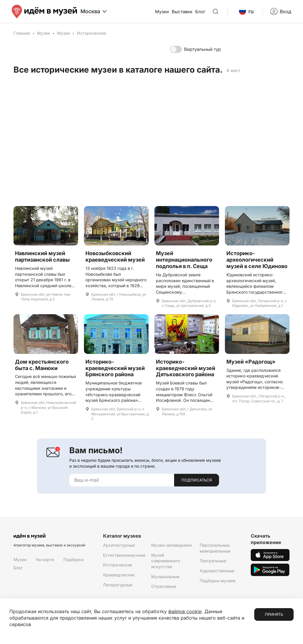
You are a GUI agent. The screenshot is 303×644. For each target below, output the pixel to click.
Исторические (118, 565)
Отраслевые (164, 586)
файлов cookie (185, 611)
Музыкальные (165, 577)
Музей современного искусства (166, 561)
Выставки (182, 12)
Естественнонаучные (124, 555)
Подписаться (197, 480)
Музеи (162, 12)
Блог (200, 12)
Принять (274, 614)
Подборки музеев (218, 581)
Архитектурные (119, 545)
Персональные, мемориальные (215, 548)
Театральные (213, 561)
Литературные (118, 585)
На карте (45, 559)
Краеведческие (119, 575)
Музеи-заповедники (171, 545)
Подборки (73, 559)
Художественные (217, 571)
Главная (22, 33)
